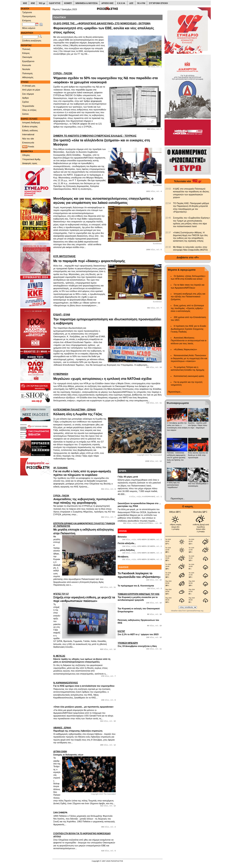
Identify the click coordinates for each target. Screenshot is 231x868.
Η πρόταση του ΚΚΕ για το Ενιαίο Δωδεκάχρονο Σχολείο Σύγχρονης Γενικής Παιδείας (188, 329)
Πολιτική (26, 49)
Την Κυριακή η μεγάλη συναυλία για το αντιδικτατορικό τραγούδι (140, 597)
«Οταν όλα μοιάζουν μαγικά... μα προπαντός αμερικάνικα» (84, 707)
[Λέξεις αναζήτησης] (30, 37)
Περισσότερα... (175, 392)
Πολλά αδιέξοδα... (127, 543)
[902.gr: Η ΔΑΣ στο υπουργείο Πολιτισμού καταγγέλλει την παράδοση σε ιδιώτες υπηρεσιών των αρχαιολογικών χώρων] (168, 189)
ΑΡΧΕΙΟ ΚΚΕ (107, 3)
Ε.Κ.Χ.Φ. (121, 3)
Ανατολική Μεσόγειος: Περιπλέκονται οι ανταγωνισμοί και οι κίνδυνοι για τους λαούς (188, 341)
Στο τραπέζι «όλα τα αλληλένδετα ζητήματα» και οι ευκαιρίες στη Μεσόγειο (108, 140)
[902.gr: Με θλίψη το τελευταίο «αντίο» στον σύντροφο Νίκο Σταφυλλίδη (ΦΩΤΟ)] (168, 247)
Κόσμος (26, 53)
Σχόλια (26, 102)
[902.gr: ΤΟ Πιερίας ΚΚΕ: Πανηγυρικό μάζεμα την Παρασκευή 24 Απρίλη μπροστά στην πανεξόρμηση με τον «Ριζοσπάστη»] (168, 203)
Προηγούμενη (29, 16)
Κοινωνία (27, 65)
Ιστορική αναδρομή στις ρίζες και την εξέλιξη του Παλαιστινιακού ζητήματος (188, 297)
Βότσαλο (122, 537)
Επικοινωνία (28, 143)
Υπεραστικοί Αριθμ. (32, 159)
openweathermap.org (195, 611)
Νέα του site (28, 139)
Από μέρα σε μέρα (31, 90)
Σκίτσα (25, 114)
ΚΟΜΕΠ (68, 3)
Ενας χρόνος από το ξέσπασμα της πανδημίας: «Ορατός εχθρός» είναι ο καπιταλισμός (187, 308)
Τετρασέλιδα (28, 106)
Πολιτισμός (27, 73)
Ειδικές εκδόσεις (30, 130)
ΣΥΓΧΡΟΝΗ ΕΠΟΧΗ (158, 3)
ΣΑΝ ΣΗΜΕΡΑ (60, 813)
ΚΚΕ (25, 3)
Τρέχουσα (27, 12)
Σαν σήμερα (28, 94)
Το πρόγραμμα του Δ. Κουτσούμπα (136, 586)
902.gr (42, 3)
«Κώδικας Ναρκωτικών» (185, 349)
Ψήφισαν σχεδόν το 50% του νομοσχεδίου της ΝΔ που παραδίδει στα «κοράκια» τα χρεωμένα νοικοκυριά (108, 78)
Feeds (28, 147)
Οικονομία (27, 57)
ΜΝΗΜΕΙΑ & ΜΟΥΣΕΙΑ (87, 3)
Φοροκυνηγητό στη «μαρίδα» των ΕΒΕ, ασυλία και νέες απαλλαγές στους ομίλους (108, 28)
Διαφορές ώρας (30, 163)
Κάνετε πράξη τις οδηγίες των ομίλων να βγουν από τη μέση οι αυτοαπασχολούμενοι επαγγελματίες (85, 659)
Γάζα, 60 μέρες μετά (128, 477)
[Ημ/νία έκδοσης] (29, 24)
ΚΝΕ (33, 3)
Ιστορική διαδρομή (31, 122)
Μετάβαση (123, 557)
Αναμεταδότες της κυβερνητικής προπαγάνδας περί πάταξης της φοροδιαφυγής (85, 499)
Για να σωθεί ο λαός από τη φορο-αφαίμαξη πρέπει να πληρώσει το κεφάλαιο (85, 471)
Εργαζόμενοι (28, 61)
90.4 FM (141, 3)
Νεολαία (26, 69)
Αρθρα (25, 98)
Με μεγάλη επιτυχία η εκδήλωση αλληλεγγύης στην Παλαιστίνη (85, 528)
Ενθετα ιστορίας (30, 126)
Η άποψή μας (29, 86)
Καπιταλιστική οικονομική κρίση (189, 376)
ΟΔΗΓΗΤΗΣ (55, 3)
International (28, 134)
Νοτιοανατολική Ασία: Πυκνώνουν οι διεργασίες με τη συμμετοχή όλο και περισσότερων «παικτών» (189, 358)
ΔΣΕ (131, 3)
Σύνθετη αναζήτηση (32, 41)
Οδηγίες (26, 155)
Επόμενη (27, 20)
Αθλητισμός (28, 77)
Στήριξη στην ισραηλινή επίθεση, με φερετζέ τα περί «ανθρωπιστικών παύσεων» (85, 598)
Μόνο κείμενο (29, 28)
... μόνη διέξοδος (126, 550)
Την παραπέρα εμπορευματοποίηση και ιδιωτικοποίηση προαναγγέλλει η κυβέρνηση (108, 319)
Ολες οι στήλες (29, 110)
